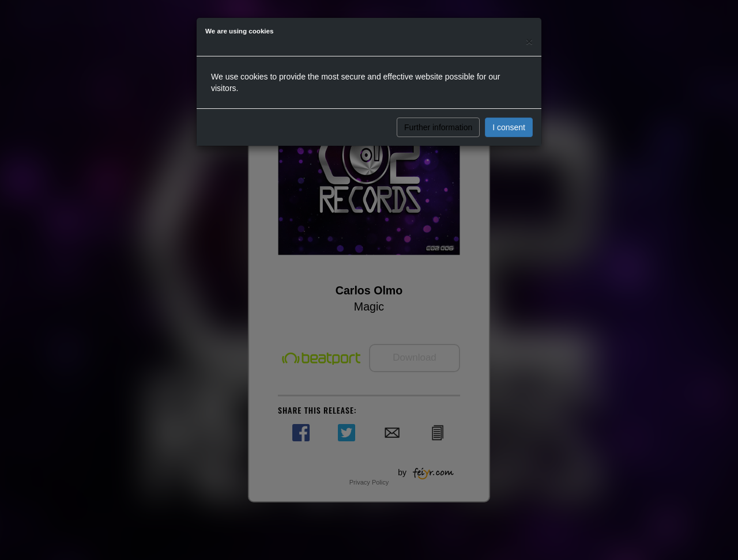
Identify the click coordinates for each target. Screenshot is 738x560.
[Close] (529, 41)
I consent (509, 127)
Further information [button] (438, 127)
